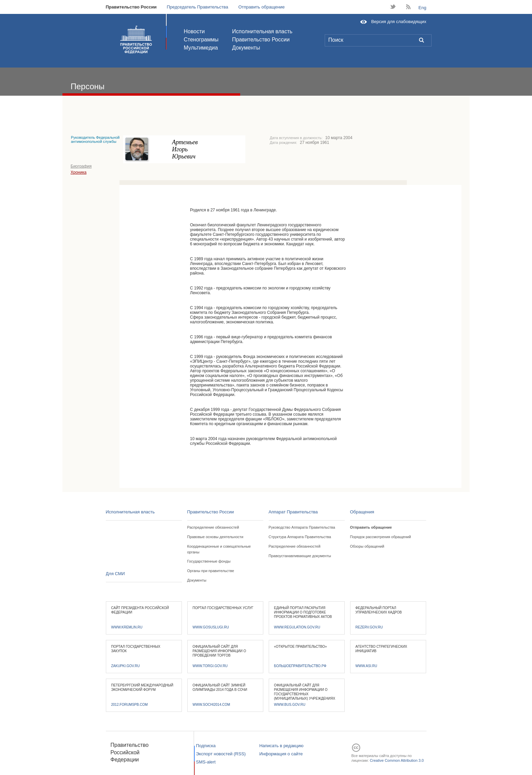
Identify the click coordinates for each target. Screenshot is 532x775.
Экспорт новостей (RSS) (221, 754)
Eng (422, 8)
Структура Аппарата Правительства (300, 537)
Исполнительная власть (262, 31)
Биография (81, 166)
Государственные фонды (209, 561)
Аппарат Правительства (293, 512)
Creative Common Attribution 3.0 (397, 760)
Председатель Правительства (197, 7)
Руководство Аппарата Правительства (302, 527)
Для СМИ (115, 574)
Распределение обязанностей (213, 527)
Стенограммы (201, 40)
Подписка (206, 746)
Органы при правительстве (211, 571)
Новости (194, 31)
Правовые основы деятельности (215, 537)
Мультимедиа (201, 48)
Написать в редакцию (281, 746)
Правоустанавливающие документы (300, 556)
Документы (246, 48)
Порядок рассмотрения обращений (381, 537)
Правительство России (131, 7)
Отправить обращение (261, 7)
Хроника (79, 172)
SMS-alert (206, 762)
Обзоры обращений (367, 546)
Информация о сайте (281, 754)
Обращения (362, 512)
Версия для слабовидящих (399, 22)
